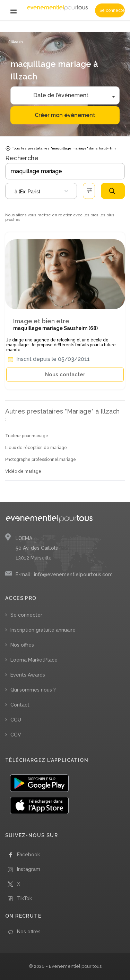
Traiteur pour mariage (27, 436)
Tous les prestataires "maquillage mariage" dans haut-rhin (60, 148)
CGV (16, 735)
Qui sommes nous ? (33, 690)
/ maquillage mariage (59, 30)
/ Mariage (31, 30)
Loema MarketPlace (34, 660)
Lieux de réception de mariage (36, 448)
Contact (20, 705)
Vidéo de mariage (23, 471)
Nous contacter (65, 375)
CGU (16, 720)
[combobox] (41, 191)
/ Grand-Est (90, 30)
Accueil (14, 30)
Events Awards (28, 675)
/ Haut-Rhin (112, 30)
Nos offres (22, 645)
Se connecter (112, 10)
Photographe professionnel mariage (41, 460)
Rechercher (112, 191)
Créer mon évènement (65, 115)
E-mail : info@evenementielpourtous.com (64, 574)
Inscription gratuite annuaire (43, 630)
